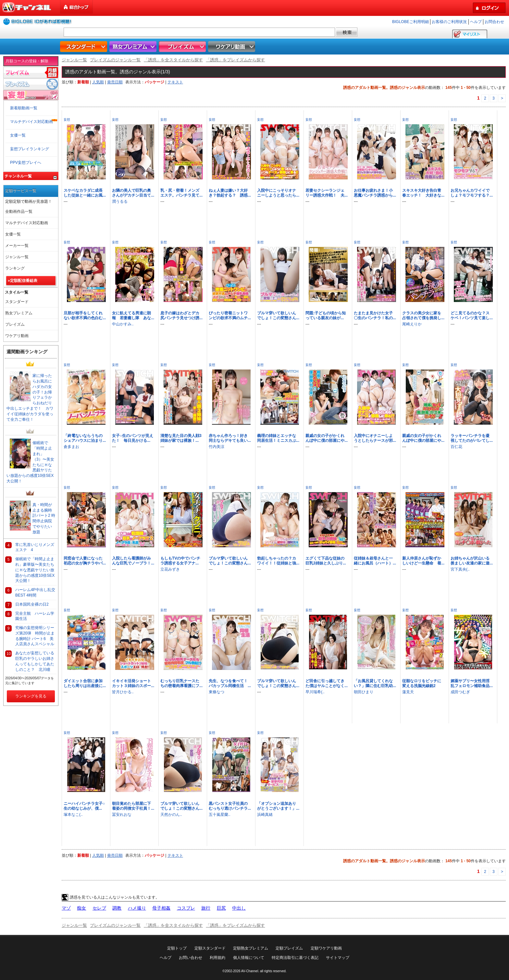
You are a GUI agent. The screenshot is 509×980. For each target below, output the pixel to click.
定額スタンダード (210, 948)
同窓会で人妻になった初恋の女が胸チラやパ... (85, 561)
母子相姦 (161, 908)
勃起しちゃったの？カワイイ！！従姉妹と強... (278, 561)
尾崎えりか (412, 324)
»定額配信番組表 (23, 281)
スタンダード (84, 47)
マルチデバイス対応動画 (31, 122)
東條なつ (217, 692)
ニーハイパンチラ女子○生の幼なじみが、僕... (84, 806)
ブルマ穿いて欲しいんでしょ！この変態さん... (278, 315)
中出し (239, 908)
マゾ (66, 908)
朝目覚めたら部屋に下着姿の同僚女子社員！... (133, 806)
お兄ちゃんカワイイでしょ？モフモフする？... (472, 193)
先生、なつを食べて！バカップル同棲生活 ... (230, 683)
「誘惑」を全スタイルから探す (173, 60)
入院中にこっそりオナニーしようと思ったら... (278, 193)
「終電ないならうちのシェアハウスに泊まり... (85, 438)
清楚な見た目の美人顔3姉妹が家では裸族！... (181, 438)
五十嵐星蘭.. (220, 815)
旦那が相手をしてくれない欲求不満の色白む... (85, 315)
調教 (117, 908)
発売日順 (115, 82)
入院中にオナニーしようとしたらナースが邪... (375, 438)
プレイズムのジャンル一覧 (115, 60)
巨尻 (221, 908)
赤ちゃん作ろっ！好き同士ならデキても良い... (230, 438)
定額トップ (177, 948)
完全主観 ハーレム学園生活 (35, 616)
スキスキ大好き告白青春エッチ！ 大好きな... (423, 193)
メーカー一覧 (17, 246)
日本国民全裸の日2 (32, 604)
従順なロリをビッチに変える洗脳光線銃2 (422, 683)
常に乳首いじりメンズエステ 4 (35, 547)
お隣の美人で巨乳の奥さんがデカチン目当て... (133, 193)
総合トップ (77, 7)
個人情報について (249, 958)
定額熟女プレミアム (251, 948)
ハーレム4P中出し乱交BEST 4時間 (35, 593)
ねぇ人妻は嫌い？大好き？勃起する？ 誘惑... (230, 193)
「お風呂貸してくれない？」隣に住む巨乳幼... (375, 683)
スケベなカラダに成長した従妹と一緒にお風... (85, 193)
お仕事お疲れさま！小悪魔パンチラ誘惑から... (375, 193)
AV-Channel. (250, 971)
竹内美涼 (217, 447)
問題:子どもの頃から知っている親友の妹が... (326, 315)
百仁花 (456, 447)
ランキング (15, 268)
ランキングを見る (31, 696)
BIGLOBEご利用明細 (410, 22)
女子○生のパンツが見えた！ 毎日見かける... (133, 438)
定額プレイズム (289, 948)
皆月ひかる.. (123, 692)
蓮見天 (408, 692)
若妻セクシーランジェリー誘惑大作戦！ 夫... (327, 193)
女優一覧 (18, 135)
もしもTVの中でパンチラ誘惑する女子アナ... (180, 561)
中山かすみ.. (123, 324)
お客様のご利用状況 (449, 22)
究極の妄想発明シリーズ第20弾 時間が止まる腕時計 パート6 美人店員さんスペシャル (35, 636)
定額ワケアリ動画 (326, 948)
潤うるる (120, 201)
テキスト (175, 82)
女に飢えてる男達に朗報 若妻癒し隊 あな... (133, 315)
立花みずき (170, 569)
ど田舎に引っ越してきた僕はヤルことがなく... (327, 683)
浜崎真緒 (265, 815)
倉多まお (71, 447)
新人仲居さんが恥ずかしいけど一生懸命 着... (423, 561)
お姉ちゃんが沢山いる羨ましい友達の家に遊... (472, 561)
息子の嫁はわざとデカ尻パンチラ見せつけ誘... (181, 315)
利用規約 (217, 958)
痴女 (81, 908)
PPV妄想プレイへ (26, 163)
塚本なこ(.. (73, 815)
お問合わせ (494, 22)
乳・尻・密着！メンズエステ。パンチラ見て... (181, 193)
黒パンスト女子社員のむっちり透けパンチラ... (230, 806)
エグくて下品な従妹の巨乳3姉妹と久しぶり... (326, 561)
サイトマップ (338, 958)
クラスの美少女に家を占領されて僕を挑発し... (423, 315)
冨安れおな (122, 815)
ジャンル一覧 (74, 60)
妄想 (67, 120)
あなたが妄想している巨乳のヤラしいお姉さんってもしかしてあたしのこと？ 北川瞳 (35, 661)
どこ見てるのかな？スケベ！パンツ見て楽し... (472, 315)
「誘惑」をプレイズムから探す (235, 60)
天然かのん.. (171, 815)
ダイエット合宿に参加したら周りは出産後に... (85, 683)
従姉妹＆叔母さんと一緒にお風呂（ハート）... (375, 561)
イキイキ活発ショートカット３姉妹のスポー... (133, 683)
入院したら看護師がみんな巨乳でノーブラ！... (133, 561)
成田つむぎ (460, 692)
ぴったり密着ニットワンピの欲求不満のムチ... (230, 315)
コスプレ (186, 908)
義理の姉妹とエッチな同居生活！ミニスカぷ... (278, 438)
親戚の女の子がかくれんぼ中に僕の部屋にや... (327, 438)
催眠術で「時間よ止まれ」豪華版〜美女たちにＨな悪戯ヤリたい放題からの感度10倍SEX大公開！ (35, 570)
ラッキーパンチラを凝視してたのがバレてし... (472, 438)
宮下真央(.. (460, 569)
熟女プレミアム (134, 47)
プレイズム (183, 47)
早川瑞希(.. (315, 692)
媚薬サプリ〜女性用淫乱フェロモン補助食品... (472, 683)
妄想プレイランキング (30, 149)
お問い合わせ (191, 958)
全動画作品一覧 (19, 212)
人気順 (98, 82)
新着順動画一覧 (24, 108)
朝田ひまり (364, 692)
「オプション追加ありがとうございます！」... (278, 806)
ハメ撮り (137, 908)
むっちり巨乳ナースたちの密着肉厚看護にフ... (181, 683)
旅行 (206, 908)
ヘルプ (476, 22)
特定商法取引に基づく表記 (295, 958)
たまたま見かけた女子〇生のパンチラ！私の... (375, 315)
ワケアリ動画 (232, 47)
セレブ (99, 908)
